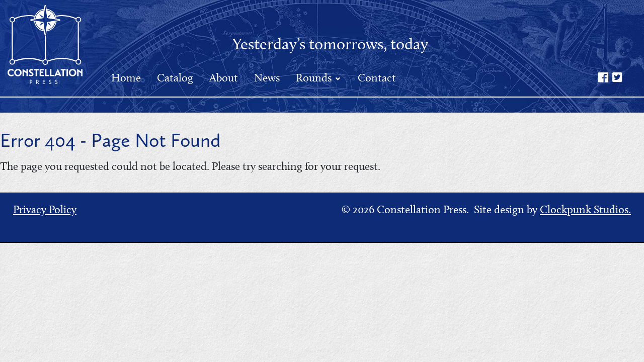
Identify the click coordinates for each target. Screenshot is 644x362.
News (267, 78)
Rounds (315, 78)
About (224, 78)
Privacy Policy (45, 209)
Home (126, 78)
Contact (377, 78)
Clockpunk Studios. (585, 209)
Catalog (175, 78)
